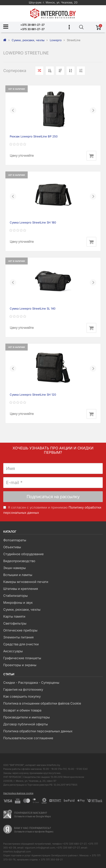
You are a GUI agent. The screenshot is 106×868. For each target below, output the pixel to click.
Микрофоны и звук (18, 603)
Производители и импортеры (26, 717)
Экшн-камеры (14, 568)
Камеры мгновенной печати (26, 582)
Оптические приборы (20, 630)
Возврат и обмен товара (22, 710)
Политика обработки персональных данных (38, 731)
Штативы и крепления (21, 589)
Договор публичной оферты (26, 724)
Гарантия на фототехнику (23, 689)
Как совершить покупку (22, 696)
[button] (13, 110)
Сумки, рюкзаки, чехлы (22, 609)
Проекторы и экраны (20, 665)
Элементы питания (18, 637)
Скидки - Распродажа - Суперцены (31, 683)
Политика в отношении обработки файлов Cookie (42, 703)
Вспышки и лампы (18, 575)
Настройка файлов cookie (18, 793)
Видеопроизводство (19, 561)
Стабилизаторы (15, 596)
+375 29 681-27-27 (33, 25)
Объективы (12, 547)
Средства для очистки (21, 644)
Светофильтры (15, 623)
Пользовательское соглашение (28, 738)
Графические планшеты (22, 658)
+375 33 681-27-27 (33, 29)
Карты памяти (14, 616)
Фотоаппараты (15, 540)
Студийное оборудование (23, 554)
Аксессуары (13, 651)
